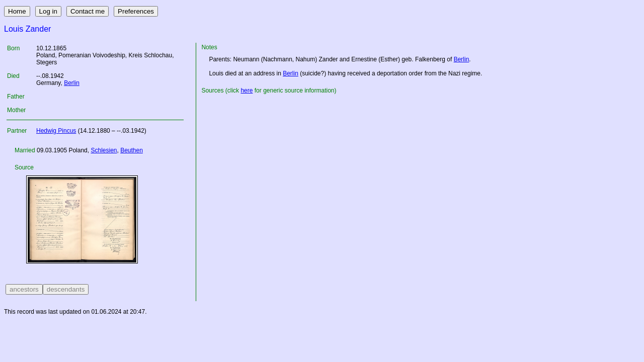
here (247, 90)
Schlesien (104, 150)
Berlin (72, 83)
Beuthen (132, 150)
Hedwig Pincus (56, 131)
